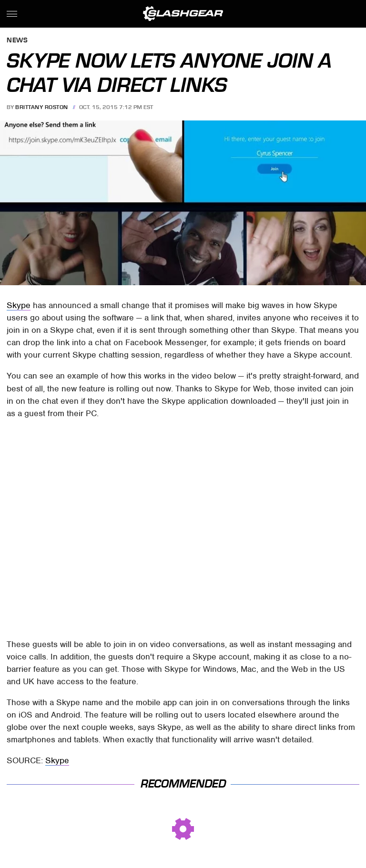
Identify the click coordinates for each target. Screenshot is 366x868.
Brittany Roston (42, 107)
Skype (19, 305)
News (17, 41)
